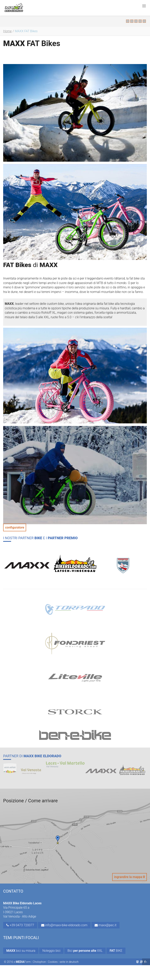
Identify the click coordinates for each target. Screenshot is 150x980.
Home (7, 31)
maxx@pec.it (106, 925)
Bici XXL (85, 951)
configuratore (15, 527)
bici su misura (21, 951)
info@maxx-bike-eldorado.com (64, 925)
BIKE (116, 951)
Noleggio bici (51, 951)
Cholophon (39, 962)
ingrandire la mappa (130, 877)
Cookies (53, 962)
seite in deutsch (69, 962)
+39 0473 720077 (20, 925)
